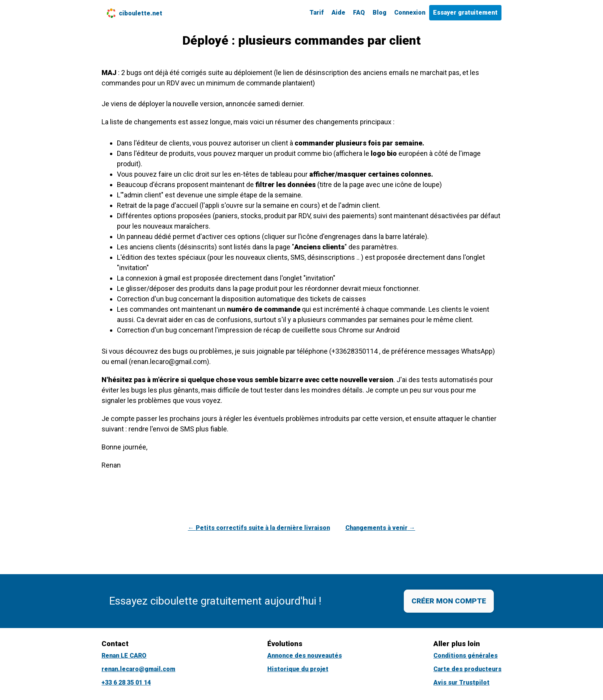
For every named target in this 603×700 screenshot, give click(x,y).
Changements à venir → (380, 528)
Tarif (317, 13)
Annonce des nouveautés (305, 656)
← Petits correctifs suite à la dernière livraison (259, 528)
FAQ (359, 13)
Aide (338, 13)
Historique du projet (298, 669)
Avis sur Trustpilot (461, 682)
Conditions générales (466, 656)
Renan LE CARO (124, 656)
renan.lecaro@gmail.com (138, 669)
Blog (380, 13)
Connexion (410, 13)
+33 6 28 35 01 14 (126, 682)
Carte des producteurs (467, 669)
